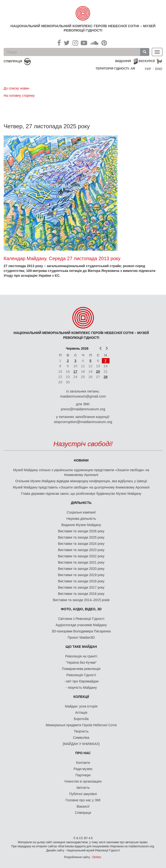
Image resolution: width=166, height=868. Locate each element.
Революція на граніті (81, 656)
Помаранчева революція (81, 669)
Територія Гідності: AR (115, 68)
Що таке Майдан (81, 647)
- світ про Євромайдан (81, 681)
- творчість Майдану (81, 688)
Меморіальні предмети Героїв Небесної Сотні (81, 725)
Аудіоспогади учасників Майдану (81, 625)
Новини (81, 460)
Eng (159, 69)
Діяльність (81, 503)
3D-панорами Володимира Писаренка (81, 631)
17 (75, 371)
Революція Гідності (81, 675)
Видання (123, 61)
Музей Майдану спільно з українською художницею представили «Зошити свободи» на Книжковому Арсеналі (81, 472)
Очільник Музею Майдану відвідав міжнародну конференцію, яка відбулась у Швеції (81, 481)
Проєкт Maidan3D (81, 637)
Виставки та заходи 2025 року (81, 537)
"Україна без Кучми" (81, 662)
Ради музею (83, 769)
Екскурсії (147, 61)
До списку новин (16, 88)
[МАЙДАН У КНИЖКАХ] (81, 744)
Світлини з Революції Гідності (81, 619)
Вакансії (83, 806)
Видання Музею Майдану (81, 525)
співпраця (13, 61)
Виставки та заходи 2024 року (81, 544)
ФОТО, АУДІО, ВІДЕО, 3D (81, 609)
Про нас (83, 753)
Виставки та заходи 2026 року (81, 531)
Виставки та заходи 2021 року (81, 562)
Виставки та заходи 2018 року (81, 581)
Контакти (83, 763)
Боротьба (81, 719)
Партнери (83, 775)
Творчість (81, 731)
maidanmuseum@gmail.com (83, 396)
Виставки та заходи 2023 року (81, 550)
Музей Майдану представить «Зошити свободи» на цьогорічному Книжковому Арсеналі (81, 487)
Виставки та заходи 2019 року (81, 575)
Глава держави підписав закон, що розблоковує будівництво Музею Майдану (81, 494)
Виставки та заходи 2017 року (81, 587)
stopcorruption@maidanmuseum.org (83, 422)
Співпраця (83, 813)
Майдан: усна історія (81, 706)
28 (106, 377)
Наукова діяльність (81, 519)
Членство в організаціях (83, 781)
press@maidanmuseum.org (83, 409)
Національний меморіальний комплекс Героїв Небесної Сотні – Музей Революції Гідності (83, 28)
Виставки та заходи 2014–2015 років (81, 600)
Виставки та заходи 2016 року (81, 594)
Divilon (97, 857)
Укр (148, 69)
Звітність (83, 788)
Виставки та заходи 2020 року (81, 569)
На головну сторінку (19, 96)
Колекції (81, 697)
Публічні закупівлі (83, 794)
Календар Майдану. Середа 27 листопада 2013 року (62, 258)
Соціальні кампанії (81, 512)
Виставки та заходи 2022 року (81, 556)
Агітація (81, 713)
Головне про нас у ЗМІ (83, 800)
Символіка (81, 738)
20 (98, 371)
